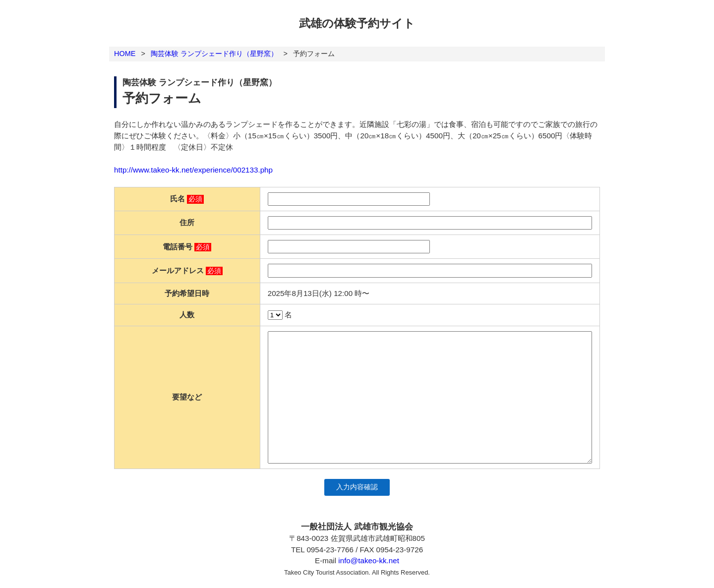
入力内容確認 (357, 487)
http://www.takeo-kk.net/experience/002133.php (193, 170)
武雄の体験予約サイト (357, 23)
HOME (125, 54)
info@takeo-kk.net (369, 560)
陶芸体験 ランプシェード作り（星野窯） (214, 54)
